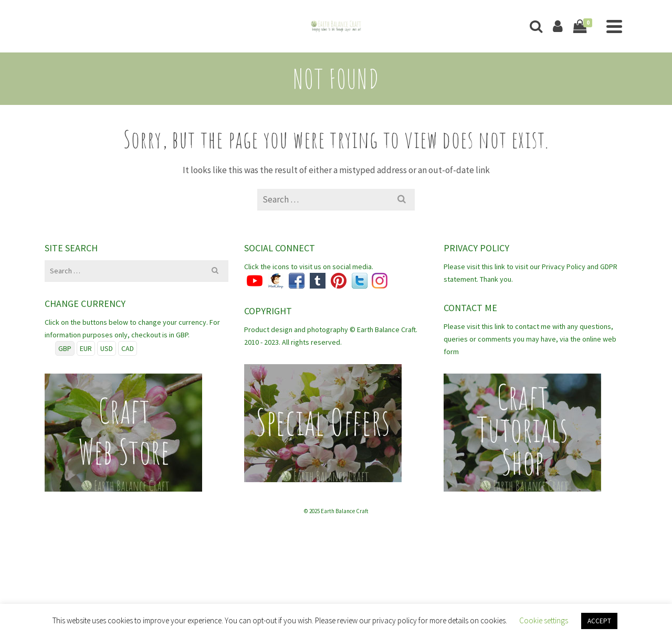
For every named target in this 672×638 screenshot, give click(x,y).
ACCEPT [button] (599, 621)
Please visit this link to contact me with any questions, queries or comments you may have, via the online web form (530, 339)
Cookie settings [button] (544, 620)
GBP (65, 348)
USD (107, 348)
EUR (86, 348)
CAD (128, 348)
